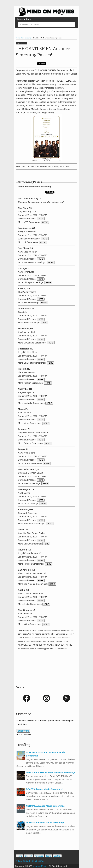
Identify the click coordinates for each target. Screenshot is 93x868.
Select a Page (24, 19)
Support (28, 856)
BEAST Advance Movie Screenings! (45, 789)
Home (20, 856)
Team (48, 856)
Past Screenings (21, 43)
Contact (57, 856)
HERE (41, 219)
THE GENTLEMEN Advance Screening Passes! (43, 52)
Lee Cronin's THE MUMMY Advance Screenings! (51, 772)
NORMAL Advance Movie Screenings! (46, 806)
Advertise (39, 856)
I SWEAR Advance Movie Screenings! (46, 823)
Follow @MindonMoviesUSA (30, 861)
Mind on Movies (40, 866)
